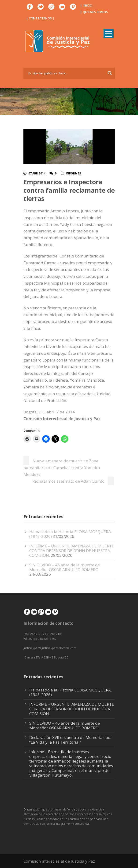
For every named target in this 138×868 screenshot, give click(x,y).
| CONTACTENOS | (40, 18)
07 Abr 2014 (37, 173)
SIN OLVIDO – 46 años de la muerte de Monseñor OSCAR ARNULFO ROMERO (65, 567)
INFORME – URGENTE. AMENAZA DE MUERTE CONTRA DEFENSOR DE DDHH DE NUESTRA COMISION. (72, 551)
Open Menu (109, 34)
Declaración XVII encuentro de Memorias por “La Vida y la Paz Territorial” (71, 740)
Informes (73, 173)
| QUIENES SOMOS (94, 12)
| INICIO (86, 5)
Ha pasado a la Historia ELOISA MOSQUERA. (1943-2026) (71, 692)
